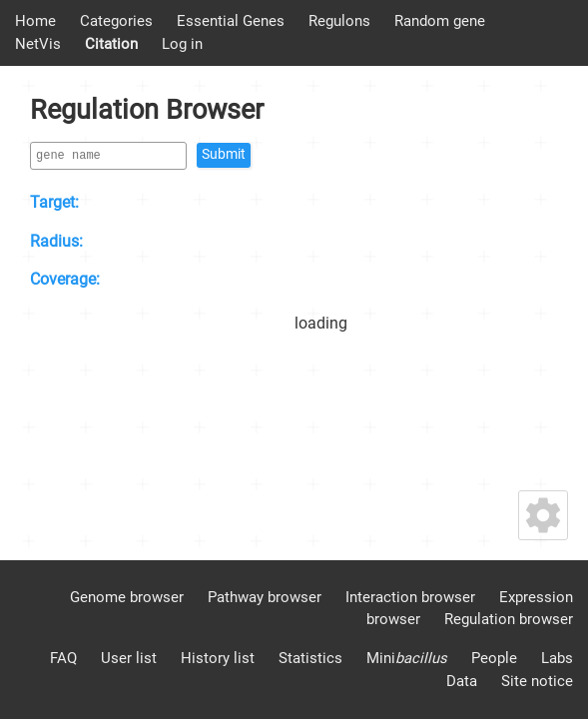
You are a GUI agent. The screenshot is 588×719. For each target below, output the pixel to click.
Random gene (440, 21)
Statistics (310, 658)
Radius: (56, 241)
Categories (116, 21)
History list (218, 658)
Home (35, 21)
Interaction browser (410, 597)
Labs (557, 658)
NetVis (38, 44)
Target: (54, 202)
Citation (111, 44)
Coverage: (65, 279)
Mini (407, 658)
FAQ (63, 658)
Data (462, 681)
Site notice (537, 681)
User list (129, 658)
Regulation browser (509, 619)
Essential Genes (231, 21)
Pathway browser (265, 597)
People (494, 658)
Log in (182, 44)
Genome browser (127, 597)
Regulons (339, 21)
